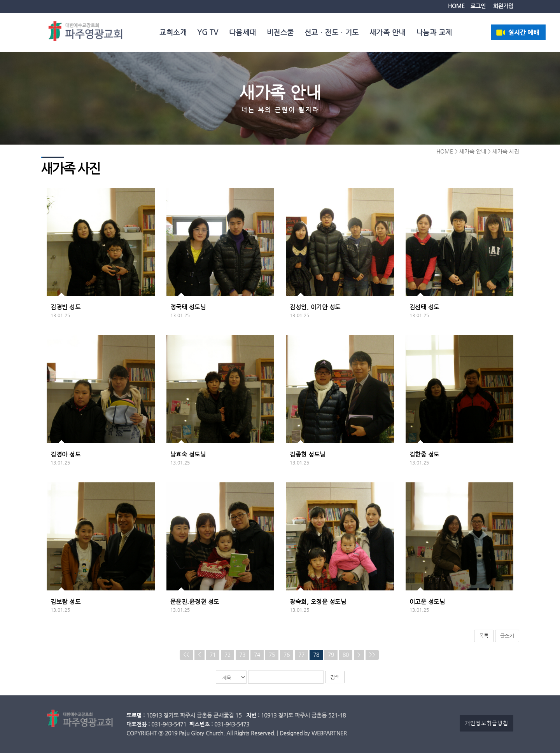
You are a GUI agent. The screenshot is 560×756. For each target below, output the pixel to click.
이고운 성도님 (427, 604)
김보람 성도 (66, 604)
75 (272, 657)
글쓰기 (507, 638)
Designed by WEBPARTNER (313, 736)
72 (227, 657)
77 (301, 657)
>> (372, 657)
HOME (456, 6)
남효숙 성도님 (188, 457)
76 (287, 657)
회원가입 (503, 6)
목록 (484, 638)
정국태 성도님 (188, 309)
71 (213, 657)
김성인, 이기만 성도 (315, 309)
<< (186, 657)
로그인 (478, 6)
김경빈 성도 (66, 309)
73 (242, 657)
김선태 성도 (424, 309)
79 (331, 657)
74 (257, 657)
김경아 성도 (66, 457)
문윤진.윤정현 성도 (195, 604)
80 (346, 657)
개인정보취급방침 (486, 726)
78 (316, 657)
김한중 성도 (424, 457)
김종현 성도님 (308, 457)
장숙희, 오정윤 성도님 (318, 604)
